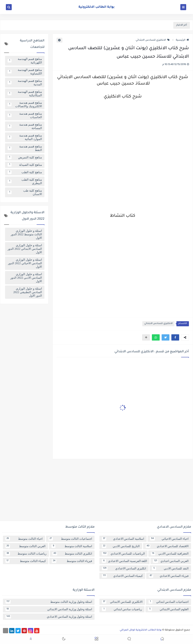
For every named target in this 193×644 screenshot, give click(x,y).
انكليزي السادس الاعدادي (124, 568)
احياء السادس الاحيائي (169, 539)
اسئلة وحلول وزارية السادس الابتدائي (49, 609)
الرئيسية (182, 40)
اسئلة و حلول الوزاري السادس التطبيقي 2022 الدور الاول (28, 292)
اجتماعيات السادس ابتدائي (169, 602)
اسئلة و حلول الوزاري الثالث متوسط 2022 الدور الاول (26, 234)
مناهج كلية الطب (25, 172)
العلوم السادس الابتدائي (168, 609)
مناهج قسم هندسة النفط (25, 148)
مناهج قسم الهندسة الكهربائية (25, 61)
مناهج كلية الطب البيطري (25, 181)
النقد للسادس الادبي (170, 568)
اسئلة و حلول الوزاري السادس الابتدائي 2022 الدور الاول (25, 249)
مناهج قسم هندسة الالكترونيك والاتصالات (25, 104)
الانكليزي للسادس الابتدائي (153, 40)
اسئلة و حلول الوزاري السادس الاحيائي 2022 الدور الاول (25, 263)
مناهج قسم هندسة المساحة (25, 126)
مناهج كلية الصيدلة (25, 165)
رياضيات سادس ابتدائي (122, 609)
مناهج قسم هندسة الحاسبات (25, 115)
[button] (175, 337)
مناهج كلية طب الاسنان (25, 192)
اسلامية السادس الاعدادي (123, 539)
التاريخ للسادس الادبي (121, 546)
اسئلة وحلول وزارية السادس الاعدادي (49, 617)
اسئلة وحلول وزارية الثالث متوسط (49, 602)
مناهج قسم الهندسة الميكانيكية (25, 94)
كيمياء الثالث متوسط (26, 561)
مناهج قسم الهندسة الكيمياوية (25, 72)
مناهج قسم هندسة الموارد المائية (25, 137)
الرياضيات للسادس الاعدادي (123, 554)
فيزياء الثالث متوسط (72, 561)
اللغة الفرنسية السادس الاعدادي (124, 561)
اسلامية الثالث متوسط (72, 546)
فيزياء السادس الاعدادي (169, 576)
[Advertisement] (96, 491)
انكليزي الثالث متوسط (72, 554)
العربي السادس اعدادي (171, 561)
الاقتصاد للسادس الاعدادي (167, 546)
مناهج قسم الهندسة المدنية (25, 83)
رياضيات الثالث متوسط (26, 554)
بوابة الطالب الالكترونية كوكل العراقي (141, 630)
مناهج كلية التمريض (25, 157)
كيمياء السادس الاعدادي (122, 576)
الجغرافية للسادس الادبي (170, 554)
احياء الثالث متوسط (24, 539)
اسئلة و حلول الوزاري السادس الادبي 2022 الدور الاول (26, 278)
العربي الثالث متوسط (25, 546)
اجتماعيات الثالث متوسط (70, 539)
